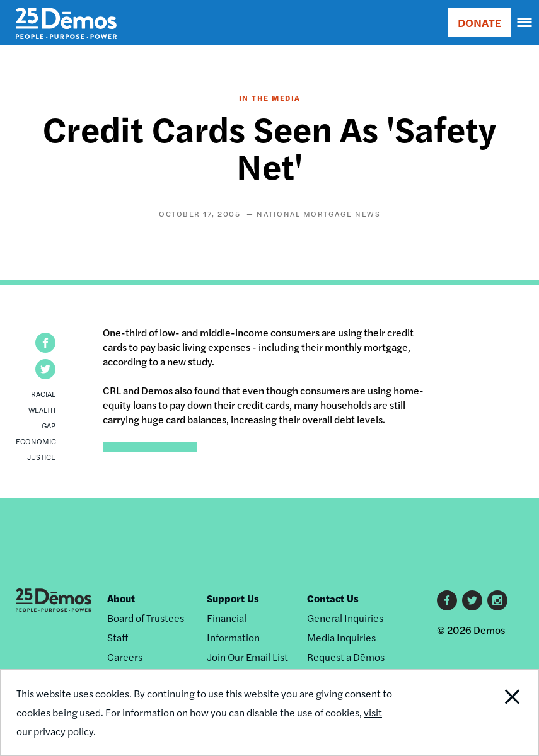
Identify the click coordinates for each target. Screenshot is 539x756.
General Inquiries (345, 618)
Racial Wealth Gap (42, 409)
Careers (125, 657)
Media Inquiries (341, 637)
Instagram (497, 600)
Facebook (447, 600)
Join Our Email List (247, 657)
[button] (45, 343)
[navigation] (525, 23)
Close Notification (487, 713)
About (121, 598)
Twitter (472, 600)
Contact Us (333, 598)
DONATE (479, 22)
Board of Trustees (146, 618)
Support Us (233, 598)
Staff (118, 637)
